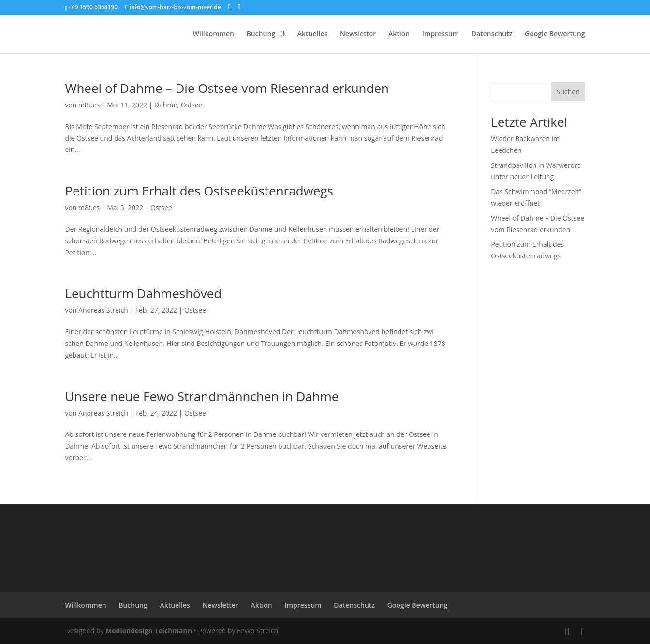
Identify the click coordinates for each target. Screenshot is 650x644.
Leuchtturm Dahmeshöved (143, 293)
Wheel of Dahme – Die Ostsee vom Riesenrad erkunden (227, 88)
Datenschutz (492, 34)
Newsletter (358, 34)
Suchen (568, 92)
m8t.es (89, 105)
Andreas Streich (103, 310)
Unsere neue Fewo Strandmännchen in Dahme (202, 396)
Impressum (441, 34)
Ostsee (192, 105)
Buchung (261, 34)
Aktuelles (312, 34)
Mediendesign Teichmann (149, 631)
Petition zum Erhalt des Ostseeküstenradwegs (199, 191)
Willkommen (214, 34)
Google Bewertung (555, 34)
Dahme (166, 105)
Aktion (399, 34)
